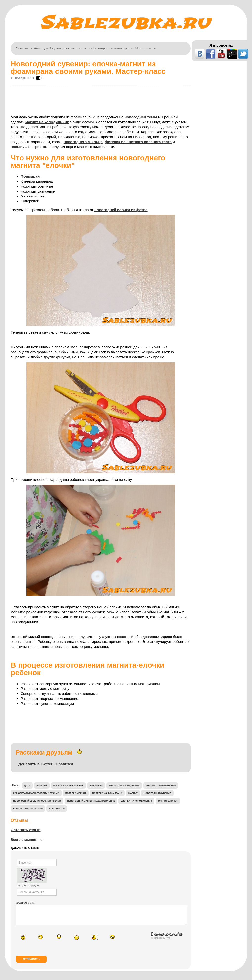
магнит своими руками (161, 785)
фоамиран (96, 785)
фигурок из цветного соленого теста (138, 142)
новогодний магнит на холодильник (91, 801)
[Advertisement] (101, 100)
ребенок (42, 785)
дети (27, 785)
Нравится (64, 764)
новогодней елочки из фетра (121, 210)
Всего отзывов (23, 840)
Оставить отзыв (26, 830)
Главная (22, 48)
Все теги (54, 808)
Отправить (31, 963)
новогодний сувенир (157, 793)
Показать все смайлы (167, 937)
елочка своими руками (28, 808)
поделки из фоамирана (68, 785)
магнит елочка (168, 801)
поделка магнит (76, 793)
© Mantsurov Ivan (161, 942)
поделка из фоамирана (107, 793)
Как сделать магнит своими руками (36, 793)
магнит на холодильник (47, 122)
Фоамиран (30, 176)
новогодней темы (141, 117)
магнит (133, 793)
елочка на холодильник (137, 801)
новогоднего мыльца (83, 142)
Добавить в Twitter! (36, 764)
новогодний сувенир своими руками (37, 801)
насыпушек (21, 147)
